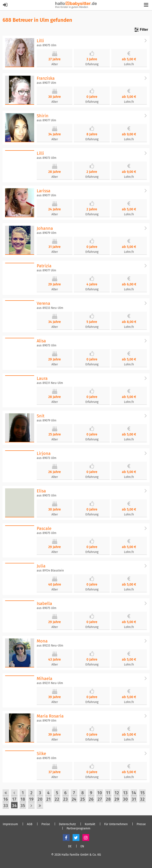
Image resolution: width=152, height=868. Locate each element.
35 (23, 806)
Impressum (10, 824)
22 (57, 799)
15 (142, 793)
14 (134, 793)
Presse (141, 824)
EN (82, 846)
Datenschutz (67, 824)
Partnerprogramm (78, 829)
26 (91, 799)
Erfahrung (92, 64)
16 (6, 799)
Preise (46, 824)
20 (40, 799)
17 (14, 799)
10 (100, 793)
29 (117, 799)
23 (66, 799)
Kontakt (90, 824)
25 (83, 799)
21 (49, 799)
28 (108, 799)
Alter (55, 64)
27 (100, 799)
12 (117, 793)
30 (125, 799)
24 (74, 799)
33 (6, 806)
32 (142, 799)
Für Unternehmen (116, 824)
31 (134, 799)
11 (108, 793)
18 (23, 799)
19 (31, 799)
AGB (30, 824)
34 (14, 806)
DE (70, 846)
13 (125, 793)
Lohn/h (129, 64)
